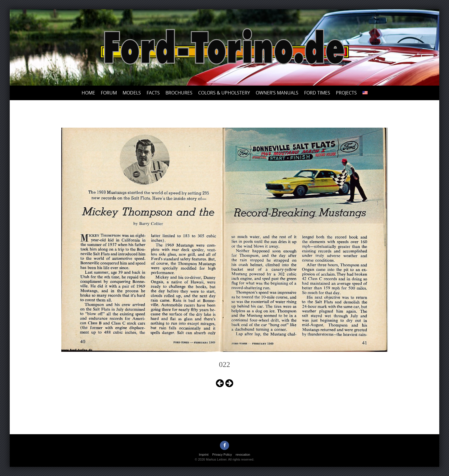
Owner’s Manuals (277, 93)
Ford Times (317, 93)
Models (132, 93)
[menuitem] (365, 93)
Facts (153, 93)
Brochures (179, 93)
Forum (109, 93)
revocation (243, 455)
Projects (346, 93)
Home (88, 93)
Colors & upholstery (224, 93)
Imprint (204, 455)
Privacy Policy (222, 455)
